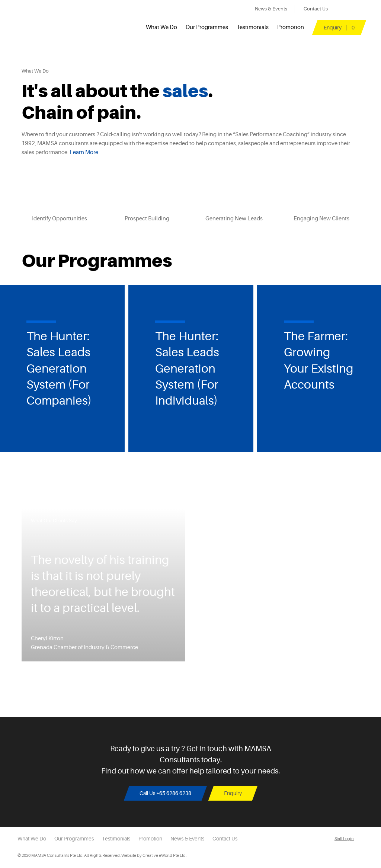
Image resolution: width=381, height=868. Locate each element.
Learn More (84, 152)
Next (366, 371)
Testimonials (253, 27)
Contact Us (316, 9)
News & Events (271, 9)
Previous (15, 371)
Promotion (291, 27)
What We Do (161, 27)
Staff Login (344, 839)
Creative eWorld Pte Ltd (164, 856)
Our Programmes (207, 27)
